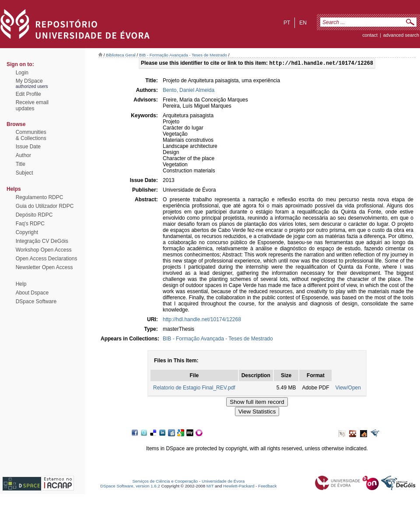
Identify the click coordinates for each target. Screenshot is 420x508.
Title (21, 164)
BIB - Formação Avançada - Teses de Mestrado (183, 55)
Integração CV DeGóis (42, 241)
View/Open (348, 389)
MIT (210, 487)
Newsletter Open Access (44, 267)
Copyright (27, 232)
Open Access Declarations (47, 259)
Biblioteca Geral (121, 55)
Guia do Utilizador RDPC (45, 206)
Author (23, 155)
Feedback (268, 487)
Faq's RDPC (30, 224)
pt (287, 23)
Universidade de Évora (223, 482)
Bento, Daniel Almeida (189, 91)
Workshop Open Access (44, 250)
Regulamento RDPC (40, 197)
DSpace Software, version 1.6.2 (130, 487)
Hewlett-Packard (239, 487)
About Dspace (32, 293)
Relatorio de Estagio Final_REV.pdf (194, 389)
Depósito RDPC (34, 215)
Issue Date (28, 147)
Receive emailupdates (32, 105)
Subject (24, 173)
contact (370, 35)
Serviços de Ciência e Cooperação (165, 482)
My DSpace (29, 81)
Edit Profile (28, 94)
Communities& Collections (31, 135)
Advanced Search (401, 35)
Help (21, 284)
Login (22, 73)
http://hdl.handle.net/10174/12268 (202, 320)
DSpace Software (36, 301)
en (303, 23)
